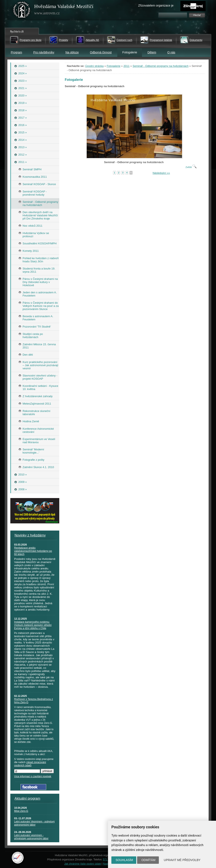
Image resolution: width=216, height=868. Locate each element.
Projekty (63, 40)
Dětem (152, 52)
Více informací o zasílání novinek (33, 776)
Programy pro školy (30, 40)
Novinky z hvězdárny (30, 535)
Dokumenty (196, 40)
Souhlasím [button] (124, 860)
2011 (126, 66)
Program (16, 52)
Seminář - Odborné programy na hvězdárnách (161, 66)
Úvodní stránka (94, 66)
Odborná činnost (101, 52)
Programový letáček (161, 40)
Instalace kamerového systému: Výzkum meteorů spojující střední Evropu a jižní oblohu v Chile (33, 625)
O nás (171, 52)
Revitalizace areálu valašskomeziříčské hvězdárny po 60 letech (33, 551)
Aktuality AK (92, 40)
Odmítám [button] (148, 860)
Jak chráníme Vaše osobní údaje (83, 864)
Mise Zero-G (21, 811)
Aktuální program (27, 798)
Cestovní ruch (124, 40)
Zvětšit (191, 167)
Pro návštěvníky (44, 52)
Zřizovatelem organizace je (156, 5)
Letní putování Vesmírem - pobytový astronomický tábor (34, 823)
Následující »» (161, 173)
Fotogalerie (114, 66)
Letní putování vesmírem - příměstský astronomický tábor (31, 837)
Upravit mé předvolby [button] (182, 860)
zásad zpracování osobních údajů (30, 764)
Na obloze (72, 52)
